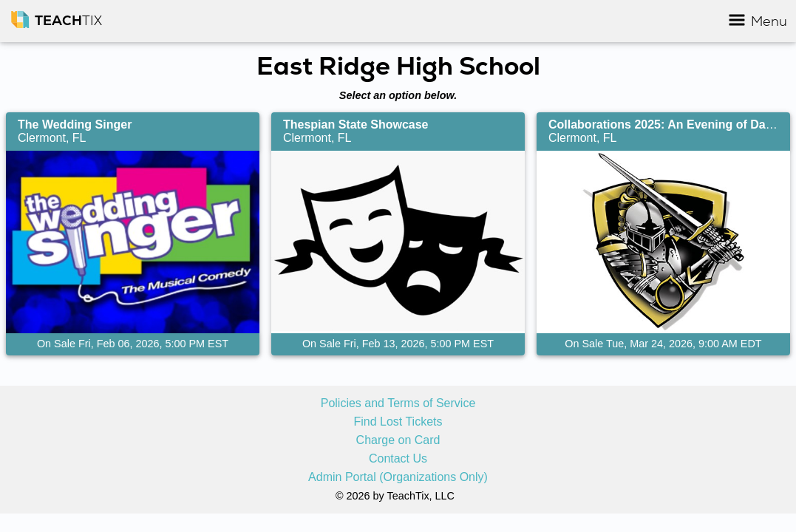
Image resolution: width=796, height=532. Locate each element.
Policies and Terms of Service (398, 403)
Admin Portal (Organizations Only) (398, 477)
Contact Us (398, 459)
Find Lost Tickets (398, 422)
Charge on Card (398, 440)
